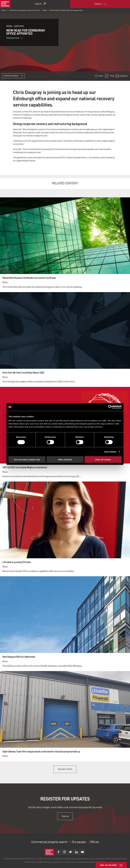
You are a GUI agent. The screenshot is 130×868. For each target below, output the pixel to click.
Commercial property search (49, 842)
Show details (110, 452)
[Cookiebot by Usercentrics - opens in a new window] (110, 407)
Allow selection (65, 460)
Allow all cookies (103, 460)
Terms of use (48, 859)
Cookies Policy (57, 859)
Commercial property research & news (24, 10)
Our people (79, 842)
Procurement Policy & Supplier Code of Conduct (91, 862)
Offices (94, 842)
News (45, 10)
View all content (65, 769)
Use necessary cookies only (27, 460)
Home (4, 10)
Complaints (67, 859)
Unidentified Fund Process (44, 862)
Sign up (65, 816)
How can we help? (109, 865)
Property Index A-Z (59, 862)
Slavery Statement (77, 859)
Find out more (14, 38)
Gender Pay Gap (89, 859)
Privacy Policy (70, 862)
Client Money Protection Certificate (107, 859)
